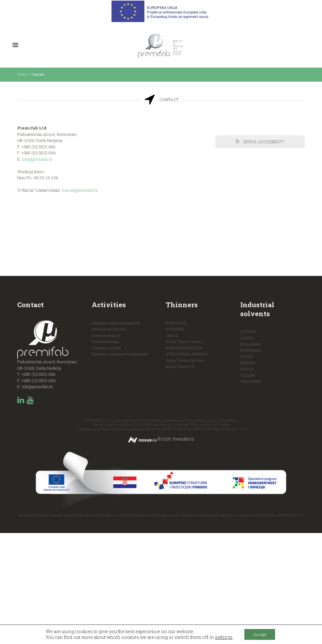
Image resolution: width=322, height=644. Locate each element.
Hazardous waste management (116, 434)
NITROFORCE (176, 434)
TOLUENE (248, 486)
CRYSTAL (247, 449)
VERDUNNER (251, 492)
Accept (260, 634)
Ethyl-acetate (251, 455)
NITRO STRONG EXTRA (184, 459)
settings (222, 637)
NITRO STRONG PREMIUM (187, 465)
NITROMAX (175, 440)
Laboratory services (106, 459)
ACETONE (248, 443)
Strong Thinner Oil (180, 477)
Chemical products (106, 447)
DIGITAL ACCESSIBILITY (260, 142)
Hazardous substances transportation (120, 465)
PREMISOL (248, 474)
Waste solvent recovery (109, 440)
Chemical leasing (105, 453)
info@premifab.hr (37, 159)
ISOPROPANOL (251, 462)
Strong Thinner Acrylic (184, 453)
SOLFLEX (247, 480)
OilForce (172, 447)
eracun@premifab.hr (80, 190)
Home (22, 75)
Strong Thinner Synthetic (185, 471)
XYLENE (247, 468)
